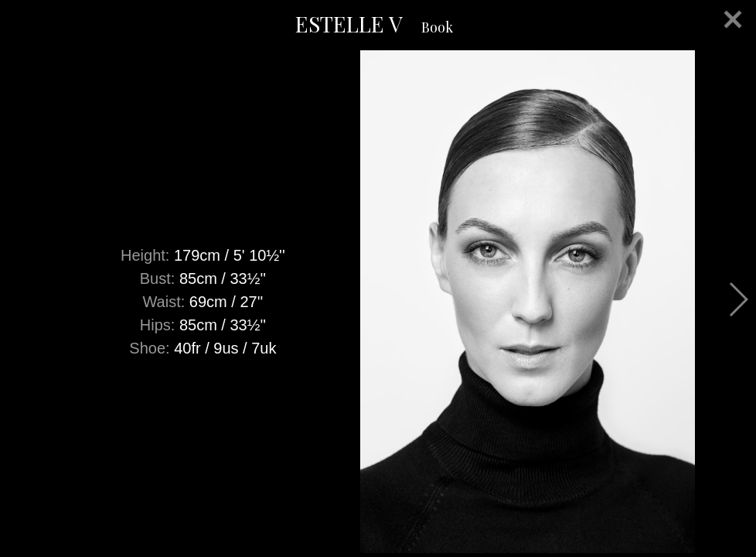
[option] (378, 302)
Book (437, 27)
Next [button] (738, 299)
